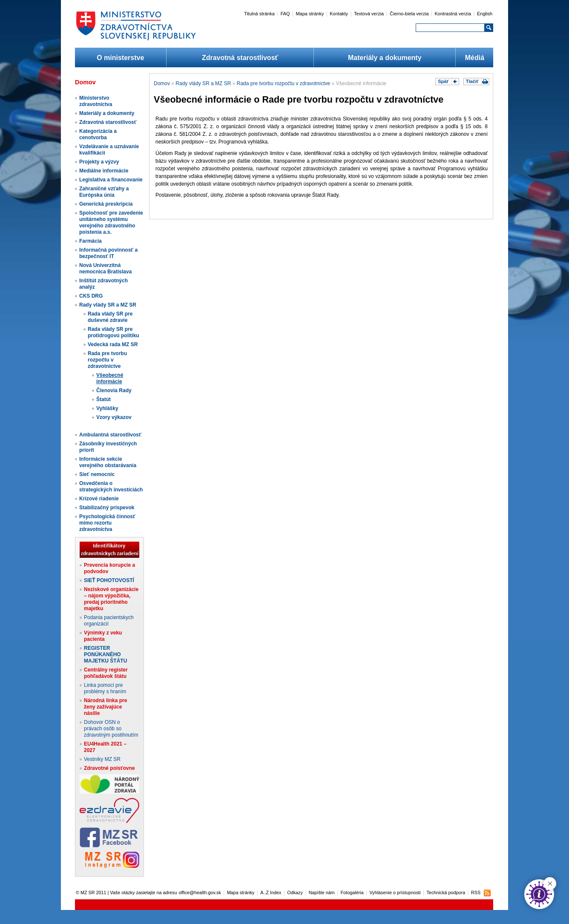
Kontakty (339, 14)
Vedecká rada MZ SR (113, 344)
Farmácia (91, 241)
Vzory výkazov (114, 417)
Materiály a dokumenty (385, 58)
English (485, 14)
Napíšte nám (322, 892)
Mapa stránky (310, 14)
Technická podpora (446, 892)
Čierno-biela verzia (409, 14)
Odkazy (295, 892)
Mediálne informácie (104, 171)
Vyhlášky (107, 408)
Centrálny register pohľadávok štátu (106, 673)
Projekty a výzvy (99, 162)
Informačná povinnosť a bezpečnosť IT (108, 253)
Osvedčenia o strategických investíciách (111, 486)
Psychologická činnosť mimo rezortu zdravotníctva (107, 523)
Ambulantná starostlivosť (110, 435)
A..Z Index (271, 892)
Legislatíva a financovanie (111, 180)
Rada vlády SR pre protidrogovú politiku (114, 332)
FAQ (285, 14)
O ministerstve (120, 58)
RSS (476, 892)
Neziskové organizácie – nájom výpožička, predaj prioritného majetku (111, 599)
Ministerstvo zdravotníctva (96, 101)
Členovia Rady (114, 390)
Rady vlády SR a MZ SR (108, 305)
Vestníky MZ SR (102, 759)
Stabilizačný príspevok (107, 508)
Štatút (103, 399)
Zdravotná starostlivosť (240, 58)
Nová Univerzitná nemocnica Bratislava (105, 268)
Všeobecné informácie (110, 378)
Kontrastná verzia (453, 14)
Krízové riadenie (99, 499)
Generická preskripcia (106, 204)
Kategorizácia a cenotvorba (98, 134)
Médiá (475, 58)
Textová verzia (369, 14)
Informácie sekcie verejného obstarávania (108, 462)
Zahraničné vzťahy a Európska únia (104, 192)
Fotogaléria (352, 892)
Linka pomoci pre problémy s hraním (105, 688)
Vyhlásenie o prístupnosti (395, 892)
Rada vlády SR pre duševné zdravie (110, 317)
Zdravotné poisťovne (109, 768)
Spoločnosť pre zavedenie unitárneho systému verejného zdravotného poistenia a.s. (111, 222)
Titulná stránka (259, 14)
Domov (162, 83)
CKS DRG (91, 296)
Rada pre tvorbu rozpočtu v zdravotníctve (107, 360)
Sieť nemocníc (97, 474)
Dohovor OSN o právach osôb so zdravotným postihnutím (111, 729)
